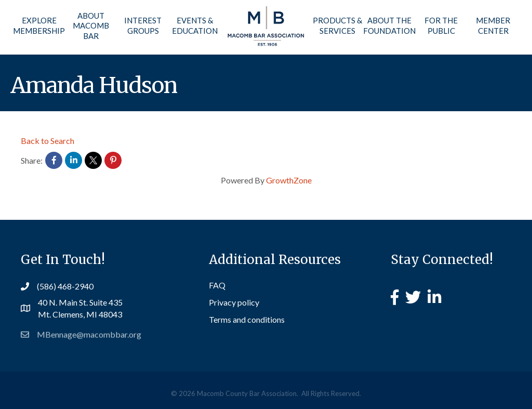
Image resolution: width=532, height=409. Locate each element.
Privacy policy (234, 302)
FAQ (217, 285)
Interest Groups (143, 25)
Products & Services (337, 25)
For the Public (441, 25)
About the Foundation (389, 25)
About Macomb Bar (91, 26)
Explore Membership (39, 25)
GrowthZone (289, 180)
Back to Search (48, 141)
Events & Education (195, 25)
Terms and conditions (247, 319)
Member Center (493, 25)
